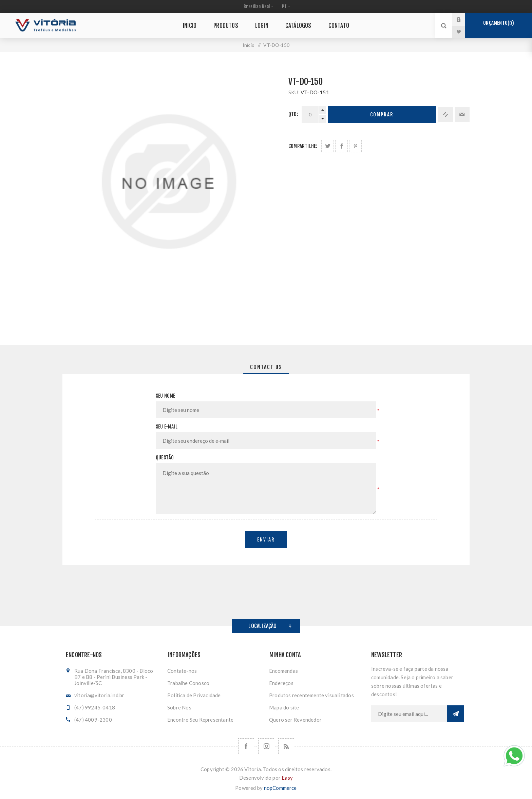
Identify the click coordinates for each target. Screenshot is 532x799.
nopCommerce (280, 788)
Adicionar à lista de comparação (445, 114)
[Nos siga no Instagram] (266, 746)
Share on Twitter (328, 146)
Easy (287, 778)
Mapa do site (284, 707)
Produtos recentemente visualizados (311, 695)
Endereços (281, 683)
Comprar (382, 115)
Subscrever (456, 714)
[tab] (266, 367)
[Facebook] (246, 746)
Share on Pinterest (355, 146)
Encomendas (283, 671)
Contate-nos (182, 671)
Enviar (266, 540)
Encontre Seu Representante (200, 720)
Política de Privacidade (194, 695)
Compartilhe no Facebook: (341, 146)
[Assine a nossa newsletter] (409, 714)
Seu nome (166, 396)
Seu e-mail (167, 427)
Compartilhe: (303, 146)
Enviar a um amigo (462, 114)
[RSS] (286, 746)
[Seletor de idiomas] (285, 6)
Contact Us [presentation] (266, 367)
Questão (165, 458)
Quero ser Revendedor (295, 720)
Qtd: (293, 114)
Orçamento (498, 23)
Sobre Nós (179, 707)
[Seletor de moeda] (258, 6)
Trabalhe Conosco (188, 683)
